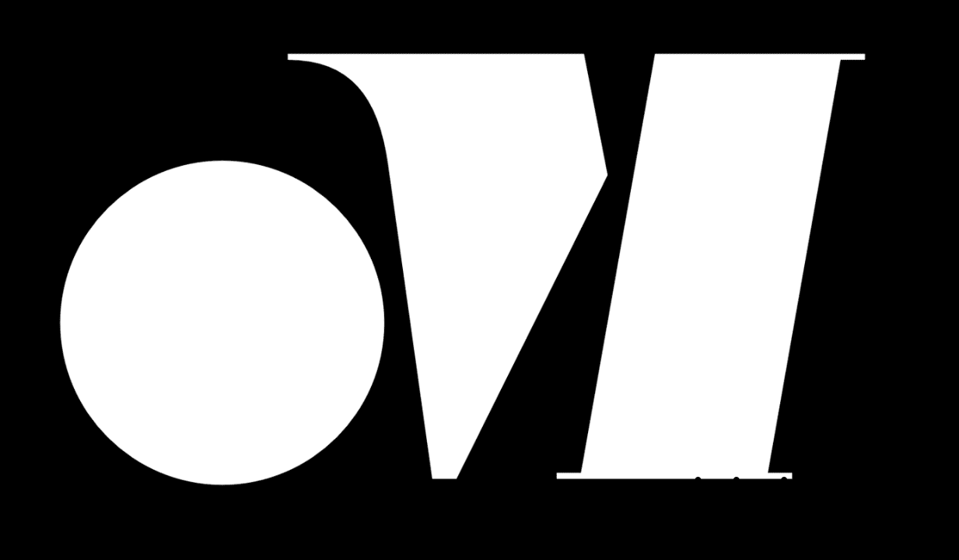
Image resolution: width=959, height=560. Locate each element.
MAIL (817, 514)
